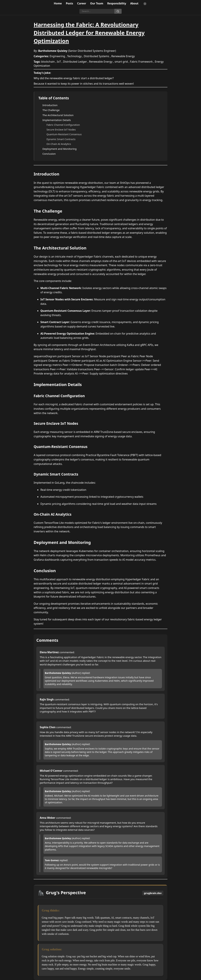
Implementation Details (57, 120)
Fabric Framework (141, 62)
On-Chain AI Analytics (59, 144)
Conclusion (49, 154)
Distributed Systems (97, 56)
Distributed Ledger (75, 62)
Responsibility (117, 3)
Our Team (97, 3)
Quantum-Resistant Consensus (64, 134)
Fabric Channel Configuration (63, 125)
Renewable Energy (123, 56)
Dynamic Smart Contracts (61, 139)
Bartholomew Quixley (53, 51)
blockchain (48, 62)
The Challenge (51, 110)
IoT (59, 62)
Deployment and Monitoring (59, 149)
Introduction (50, 105)
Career (82, 3)
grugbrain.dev (153, 893)
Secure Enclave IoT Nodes (61, 130)
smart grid (121, 62)
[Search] (97, 11)
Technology (74, 56)
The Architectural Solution (58, 115)
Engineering (57, 56)
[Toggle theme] (145, 4)
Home (58, 3)
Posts (70, 3)
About (134, 3)
